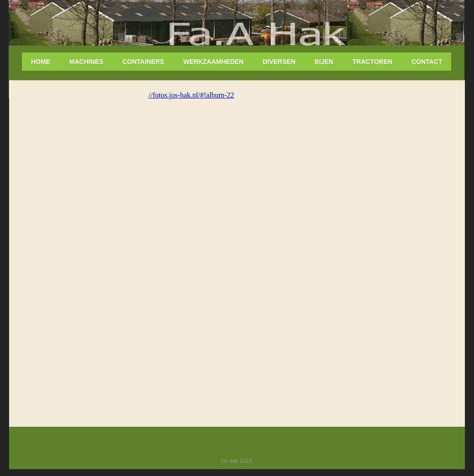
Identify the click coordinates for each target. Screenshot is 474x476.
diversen (279, 62)
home (41, 62)
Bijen (324, 62)
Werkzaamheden (213, 62)
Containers (144, 62)
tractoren (372, 62)
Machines (86, 62)
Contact (427, 62)
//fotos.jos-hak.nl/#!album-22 (191, 95)
